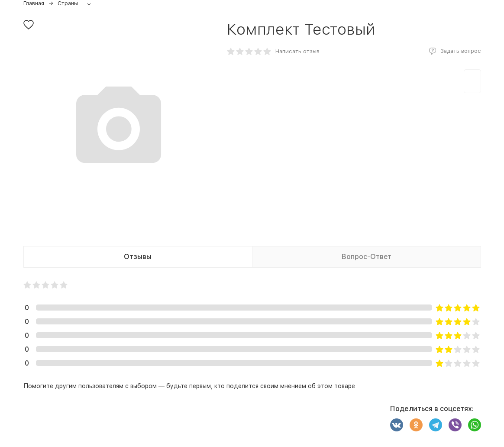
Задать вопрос (461, 51)
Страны (68, 3)
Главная (34, 3)
